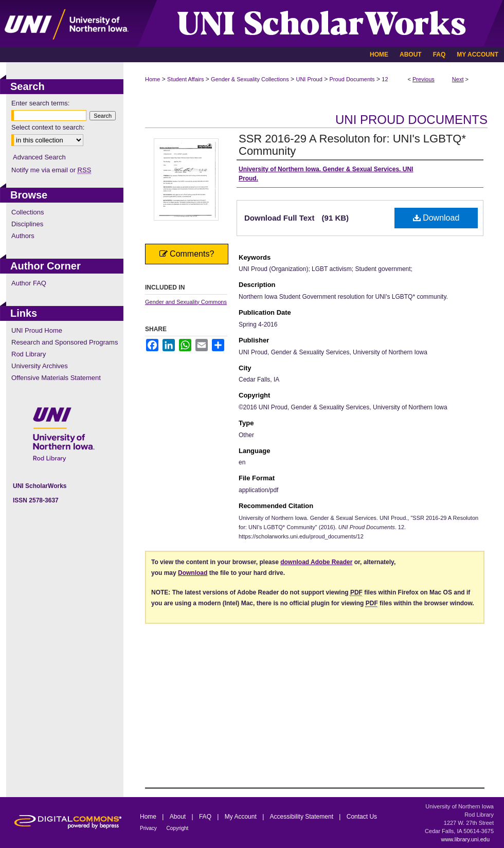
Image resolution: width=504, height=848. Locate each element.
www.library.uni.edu (465, 839)
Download (436, 218)
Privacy (149, 828)
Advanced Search (39, 157)
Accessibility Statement (303, 817)
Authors (23, 236)
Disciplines (27, 224)
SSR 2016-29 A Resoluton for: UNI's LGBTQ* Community (352, 145)
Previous (424, 79)
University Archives (40, 366)
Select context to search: (48, 127)
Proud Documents (352, 79)
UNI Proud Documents (411, 120)
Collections (28, 212)
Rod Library (29, 354)
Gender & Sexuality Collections (250, 79)
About (179, 817)
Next (458, 79)
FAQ (206, 817)
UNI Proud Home (37, 330)
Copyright (178, 828)
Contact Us (362, 817)
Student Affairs (185, 79)
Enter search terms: (40, 103)
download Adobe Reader (316, 562)
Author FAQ (29, 283)
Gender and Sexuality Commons (186, 302)
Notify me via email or (51, 170)
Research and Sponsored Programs (65, 342)
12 (385, 79)
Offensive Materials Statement (56, 378)
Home (152, 79)
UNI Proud (309, 79)
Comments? (187, 254)
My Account (241, 817)
